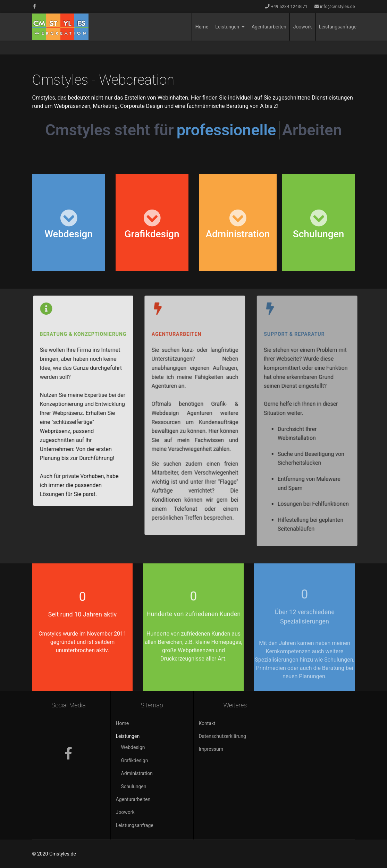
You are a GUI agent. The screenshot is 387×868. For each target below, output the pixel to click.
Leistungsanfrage (338, 27)
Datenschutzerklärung (222, 736)
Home (202, 27)
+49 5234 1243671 (289, 6)
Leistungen (227, 27)
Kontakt (207, 723)
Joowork (303, 27)
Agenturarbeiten (269, 27)
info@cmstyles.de (337, 6)
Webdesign (133, 747)
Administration (137, 773)
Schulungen (134, 786)
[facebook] (35, 6)
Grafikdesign (135, 760)
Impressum (211, 749)
